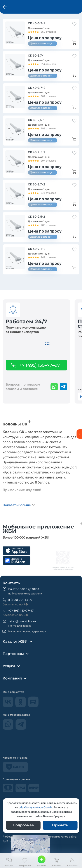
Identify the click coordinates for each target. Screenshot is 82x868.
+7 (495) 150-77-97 (21, 611)
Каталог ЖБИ (15, 641)
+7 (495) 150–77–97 (40, 365)
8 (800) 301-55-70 (20, 600)
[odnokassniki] (21, 706)
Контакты (12, 583)
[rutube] (33, 706)
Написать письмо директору (27, 631)
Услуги (9, 666)
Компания (12, 678)
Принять (60, 825)
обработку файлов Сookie (36, 807)
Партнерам (13, 654)
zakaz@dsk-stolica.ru (22, 621)
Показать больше (17, 505)
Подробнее (23, 825)
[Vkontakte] (8, 706)
